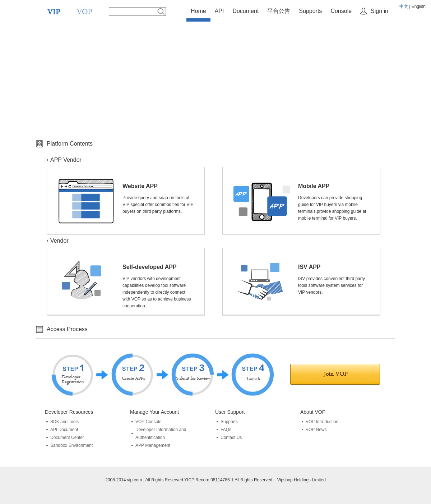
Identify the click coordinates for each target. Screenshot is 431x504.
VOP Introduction (322, 422)
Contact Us (231, 437)
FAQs (226, 430)
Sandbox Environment (71, 445)
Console (341, 11)
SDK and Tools (64, 422)
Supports (310, 11)
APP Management (153, 445)
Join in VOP (335, 374)
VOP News (316, 430)
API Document (64, 430)
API (219, 11)
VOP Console (149, 422)
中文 (404, 6)
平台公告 (279, 11)
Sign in (379, 11)
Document (245, 11)
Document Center (67, 437)
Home (198, 11)
